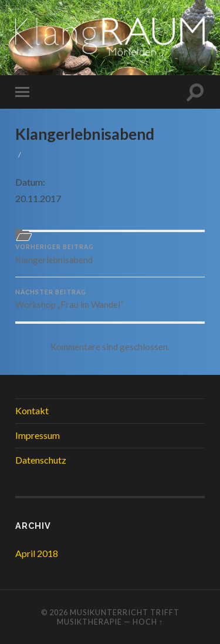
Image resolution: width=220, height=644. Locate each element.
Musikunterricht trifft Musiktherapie (118, 617)
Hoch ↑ (148, 622)
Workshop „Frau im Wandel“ (110, 299)
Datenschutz (41, 460)
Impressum (38, 435)
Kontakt (32, 410)
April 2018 (37, 553)
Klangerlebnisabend (85, 134)
